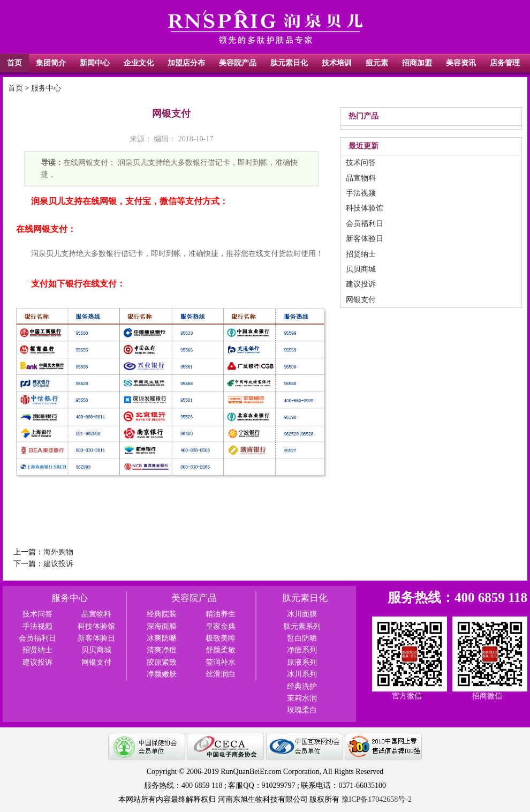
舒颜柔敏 (221, 650)
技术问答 (361, 163)
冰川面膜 (302, 614)
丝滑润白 (221, 674)
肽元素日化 (289, 63)
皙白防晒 (302, 638)
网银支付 (361, 300)
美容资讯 (461, 63)
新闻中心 (95, 63)
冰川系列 (302, 674)
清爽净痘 (162, 650)
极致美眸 (221, 638)
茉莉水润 (302, 698)
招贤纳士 (361, 254)
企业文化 (139, 63)
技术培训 (337, 63)
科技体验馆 (365, 208)
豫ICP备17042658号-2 (377, 799)
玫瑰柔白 (302, 710)
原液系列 (302, 662)
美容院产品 (238, 63)
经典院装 (162, 614)
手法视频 (361, 193)
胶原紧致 (162, 662)
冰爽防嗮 (162, 638)
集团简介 (51, 63)
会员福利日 (365, 224)
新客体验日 (365, 239)
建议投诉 (58, 564)
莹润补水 (221, 662)
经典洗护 (302, 686)
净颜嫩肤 (162, 674)
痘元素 (377, 63)
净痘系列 (302, 650)
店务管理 (505, 63)
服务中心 (46, 88)
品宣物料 (361, 178)
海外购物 (58, 552)
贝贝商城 (361, 269)
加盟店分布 (186, 63)
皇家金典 (221, 626)
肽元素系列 (302, 626)
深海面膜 (162, 626)
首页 (14, 63)
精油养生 (221, 614)
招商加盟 (417, 63)
